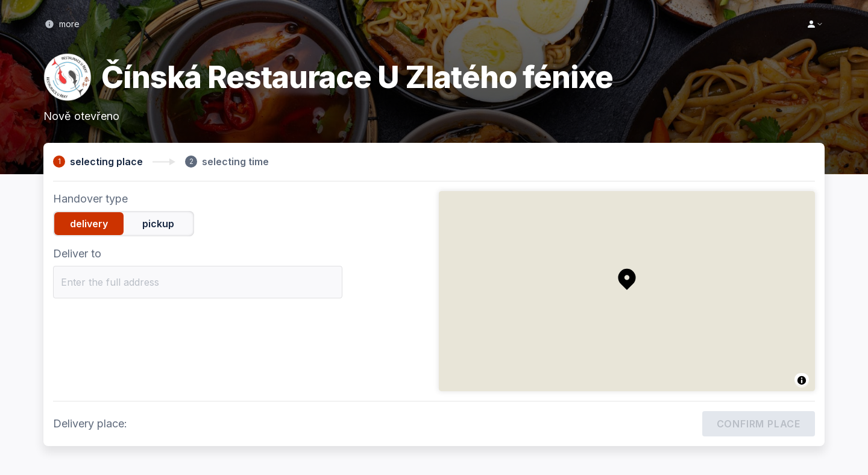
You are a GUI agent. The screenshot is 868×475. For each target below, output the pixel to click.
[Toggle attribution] (802, 380)
